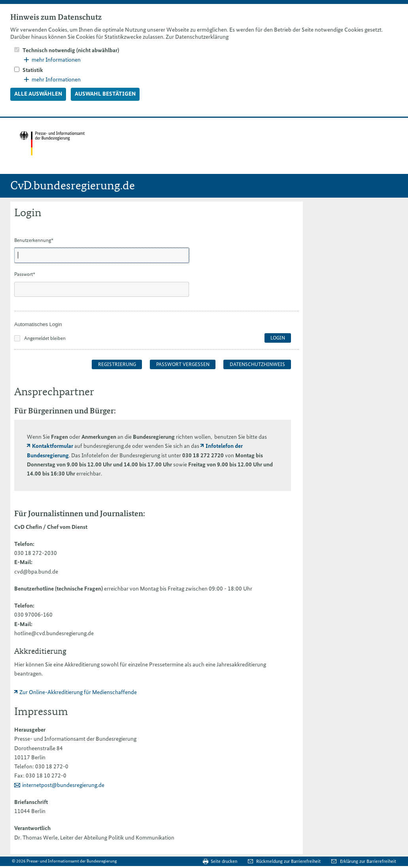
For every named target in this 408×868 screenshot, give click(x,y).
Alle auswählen (38, 94)
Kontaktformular (53, 446)
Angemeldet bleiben (45, 338)
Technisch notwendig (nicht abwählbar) (71, 50)
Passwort (25, 274)
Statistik (33, 70)
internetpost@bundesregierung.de (63, 785)
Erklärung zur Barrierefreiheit (368, 861)
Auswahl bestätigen (105, 94)
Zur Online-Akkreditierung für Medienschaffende (78, 692)
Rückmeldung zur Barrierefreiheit (289, 861)
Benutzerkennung (34, 240)
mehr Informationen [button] (52, 60)
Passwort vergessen (183, 364)
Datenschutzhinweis (257, 364)
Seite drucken (224, 861)
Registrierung (117, 364)
